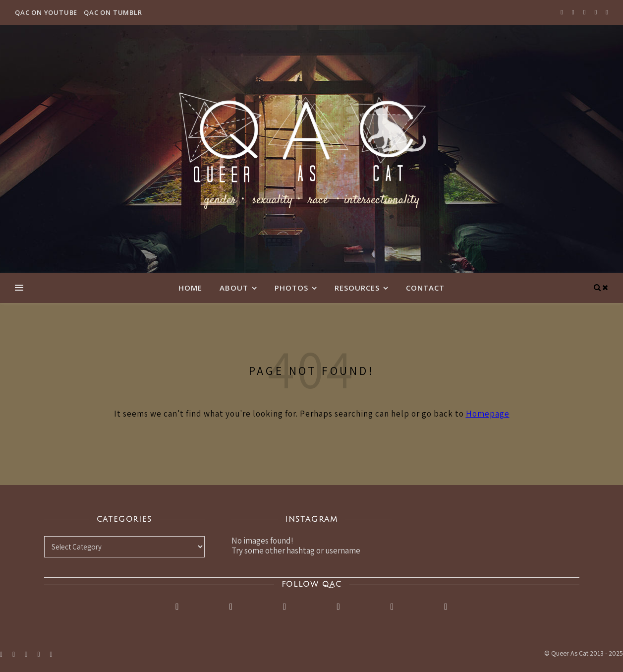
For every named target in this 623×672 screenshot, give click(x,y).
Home (190, 288)
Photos (291, 288)
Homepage (488, 414)
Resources (357, 288)
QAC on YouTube (46, 12)
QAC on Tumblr (113, 12)
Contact (425, 288)
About (234, 288)
